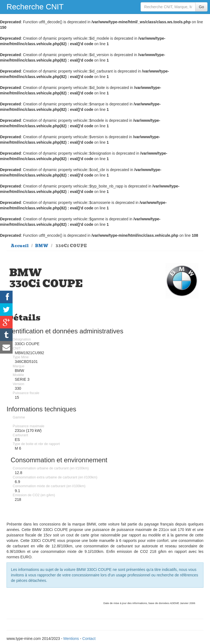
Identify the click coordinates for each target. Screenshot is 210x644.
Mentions (71, 639)
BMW (42, 246)
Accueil (20, 246)
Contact (89, 639)
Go (201, 7)
